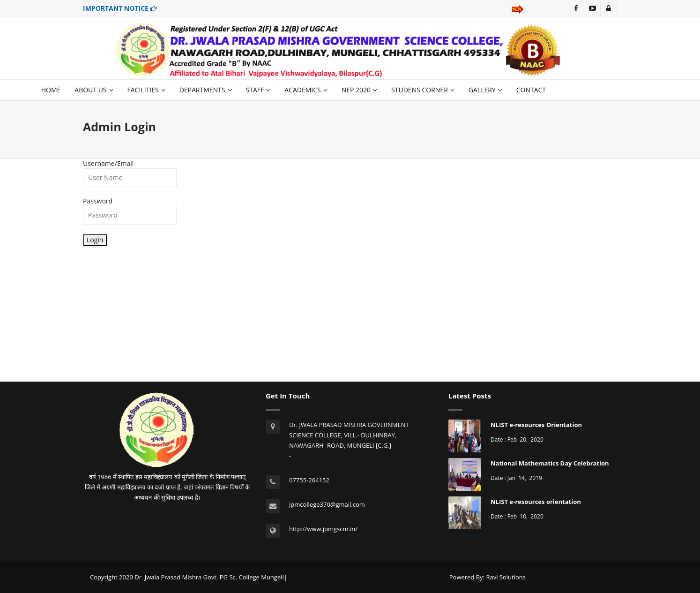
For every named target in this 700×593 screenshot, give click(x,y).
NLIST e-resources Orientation (536, 425)
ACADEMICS (306, 90)
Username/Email (108, 163)
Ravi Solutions (506, 577)
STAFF (258, 90)
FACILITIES (146, 90)
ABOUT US (94, 90)
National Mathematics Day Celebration (550, 463)
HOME (51, 90)
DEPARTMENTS (206, 90)
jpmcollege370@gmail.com (327, 504)
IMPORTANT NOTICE (120, 8)
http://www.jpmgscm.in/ (323, 529)
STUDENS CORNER (423, 90)
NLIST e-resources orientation (536, 502)
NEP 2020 (359, 90)
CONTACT (531, 90)
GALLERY (485, 90)
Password (98, 201)
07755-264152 (309, 480)
